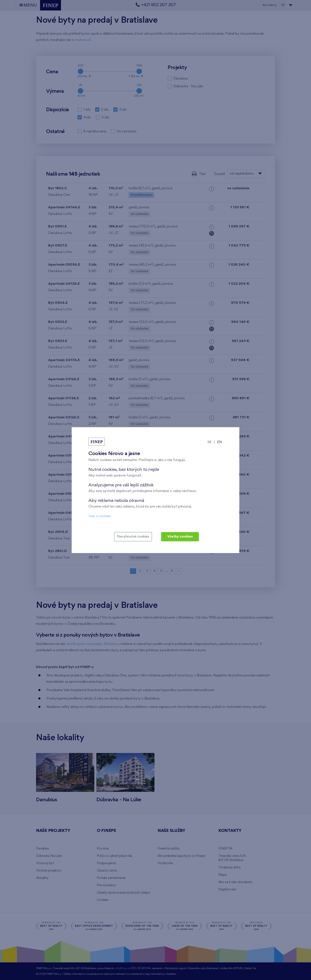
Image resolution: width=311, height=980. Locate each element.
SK (209, 442)
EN (220, 442)
